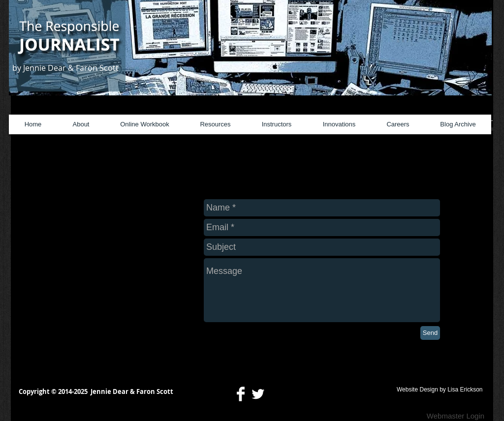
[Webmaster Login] (456, 416)
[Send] (430, 333)
